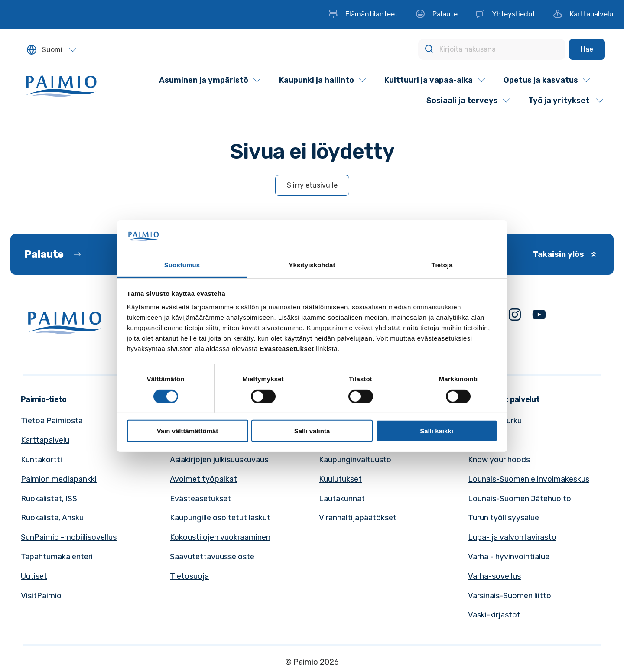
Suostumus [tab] (182, 265)
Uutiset (34, 576)
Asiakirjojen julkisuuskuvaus (219, 460)
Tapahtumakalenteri (57, 557)
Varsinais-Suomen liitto (510, 596)
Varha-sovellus (494, 576)
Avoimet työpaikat (203, 479)
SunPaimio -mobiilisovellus (69, 537)
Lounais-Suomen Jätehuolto (520, 499)
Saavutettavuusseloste (212, 557)
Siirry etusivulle (312, 185)
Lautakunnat (342, 499)
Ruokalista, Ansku (52, 518)
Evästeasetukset (200, 499)
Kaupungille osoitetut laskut (220, 518)
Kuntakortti (41, 460)
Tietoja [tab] (442, 265)
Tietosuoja (189, 576)
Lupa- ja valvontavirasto (512, 537)
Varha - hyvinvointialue (509, 557)
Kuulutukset (340, 479)
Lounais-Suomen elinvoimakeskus (529, 479)
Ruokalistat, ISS (49, 499)
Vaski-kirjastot (494, 615)
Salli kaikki (437, 431)
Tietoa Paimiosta (52, 421)
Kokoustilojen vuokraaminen (220, 537)
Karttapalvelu (45, 440)
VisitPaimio (41, 596)
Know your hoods (499, 460)
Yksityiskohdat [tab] (312, 265)
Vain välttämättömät (188, 431)
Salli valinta (312, 431)
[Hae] (587, 49)
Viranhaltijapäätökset (358, 518)
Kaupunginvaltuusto (355, 460)
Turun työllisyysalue (504, 518)
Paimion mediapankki (59, 479)
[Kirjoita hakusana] (492, 49)
